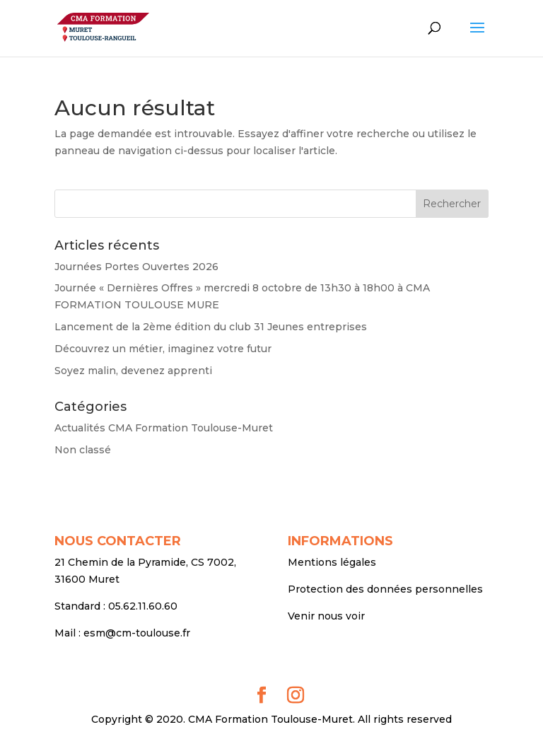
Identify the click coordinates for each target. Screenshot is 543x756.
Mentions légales (332, 562)
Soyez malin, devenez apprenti (133, 371)
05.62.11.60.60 (143, 606)
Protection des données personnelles (385, 589)
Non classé (83, 450)
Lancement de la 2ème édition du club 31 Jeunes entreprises (211, 327)
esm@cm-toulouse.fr (137, 633)
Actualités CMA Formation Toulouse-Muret (164, 428)
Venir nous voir (326, 616)
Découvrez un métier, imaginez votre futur (163, 349)
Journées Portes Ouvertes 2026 (136, 267)
